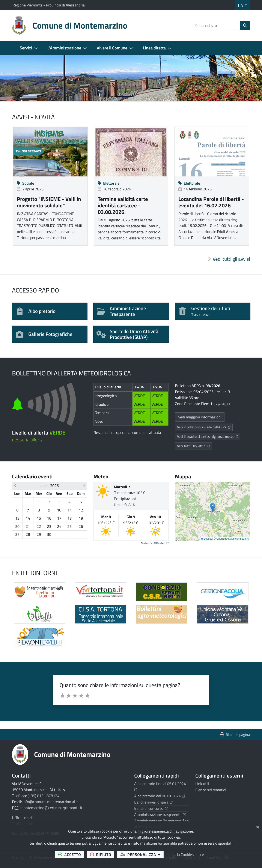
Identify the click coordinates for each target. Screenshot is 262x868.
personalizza (142, 854)
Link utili (202, 784)
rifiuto (102, 854)
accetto (71, 854)
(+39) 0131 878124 (44, 796)
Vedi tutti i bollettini (195, 446)
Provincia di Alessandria (65, 5)
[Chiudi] (258, 826)
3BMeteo (161, 543)
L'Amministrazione (64, 48)
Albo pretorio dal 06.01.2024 (160, 796)
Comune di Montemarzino (72, 754)
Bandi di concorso (151, 808)
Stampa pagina (235, 734)
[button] (15, 486)
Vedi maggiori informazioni (200, 417)
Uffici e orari (22, 818)
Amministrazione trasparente (160, 815)
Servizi (26, 48)
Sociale (26, 183)
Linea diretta (154, 48)
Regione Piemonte (28, 5)
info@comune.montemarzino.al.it (50, 802)
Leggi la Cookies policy (186, 855)
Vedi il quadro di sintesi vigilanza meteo (209, 436)
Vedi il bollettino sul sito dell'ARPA (205, 427)
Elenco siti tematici (211, 790)
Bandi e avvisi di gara (153, 802)
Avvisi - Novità (33, 117)
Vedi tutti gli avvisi (231, 259)
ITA (241, 5)
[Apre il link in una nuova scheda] (223, 614)
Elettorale (109, 183)
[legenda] (222, 404)
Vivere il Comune (112, 48)
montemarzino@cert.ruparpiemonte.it (51, 808)
